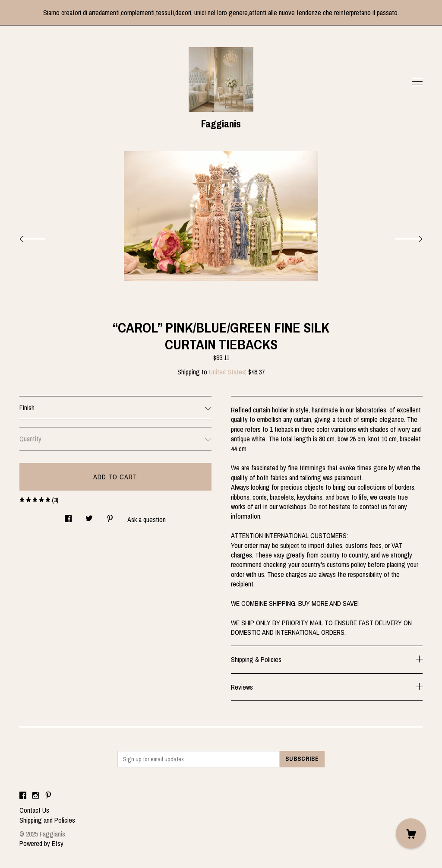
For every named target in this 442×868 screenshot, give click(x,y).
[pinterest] (48, 795)
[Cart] (411, 833)
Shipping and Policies (47, 820)
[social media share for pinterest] (110, 516)
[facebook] (23, 795)
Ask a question (147, 520)
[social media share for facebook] (68, 516)
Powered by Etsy (41, 843)
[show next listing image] (401, 237)
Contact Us (34, 810)
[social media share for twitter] (89, 516)
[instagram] (36, 795)
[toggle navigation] (417, 82)
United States (227, 372)
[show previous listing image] (41, 237)
